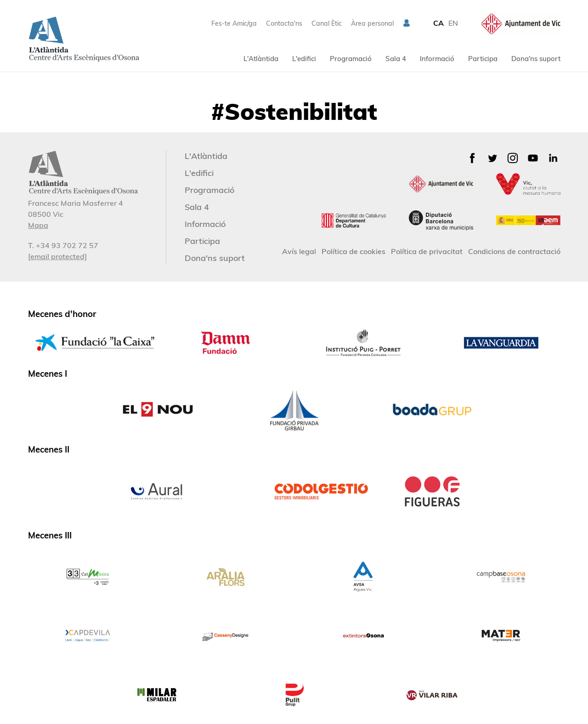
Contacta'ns (284, 23)
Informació (437, 59)
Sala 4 (396, 59)
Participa (483, 59)
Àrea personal (372, 23)
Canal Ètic (327, 23)
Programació (351, 59)
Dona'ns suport (536, 59)
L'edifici (304, 59)
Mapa (38, 225)
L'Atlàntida (261, 59)
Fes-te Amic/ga (234, 23)
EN (453, 23)
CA (438, 23)
